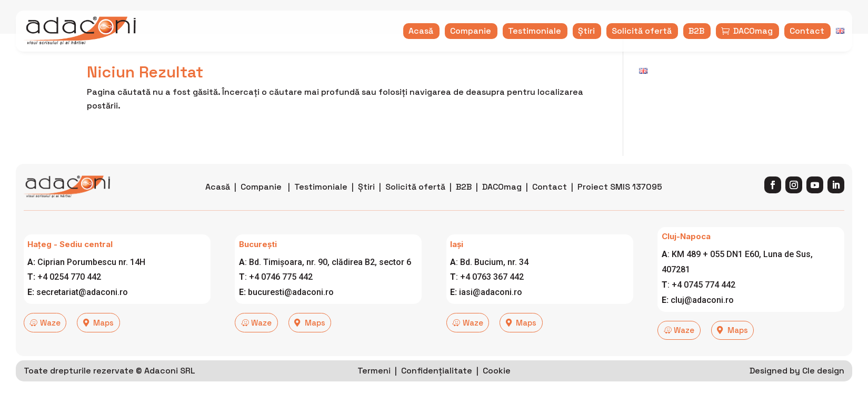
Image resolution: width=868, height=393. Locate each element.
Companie (261, 205)
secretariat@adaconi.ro (82, 310)
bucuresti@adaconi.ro (291, 310)
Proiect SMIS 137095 (620, 205)
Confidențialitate (437, 385)
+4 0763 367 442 (492, 295)
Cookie (497, 385)
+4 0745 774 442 (704, 302)
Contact (550, 205)
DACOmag (502, 205)
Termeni (374, 385)
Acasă (218, 205)
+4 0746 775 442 (281, 295)
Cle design (823, 385)
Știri (366, 205)
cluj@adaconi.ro (702, 317)
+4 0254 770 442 (69, 295)
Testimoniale (321, 205)
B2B (464, 205)
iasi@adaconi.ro (491, 310)
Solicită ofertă (415, 205)
